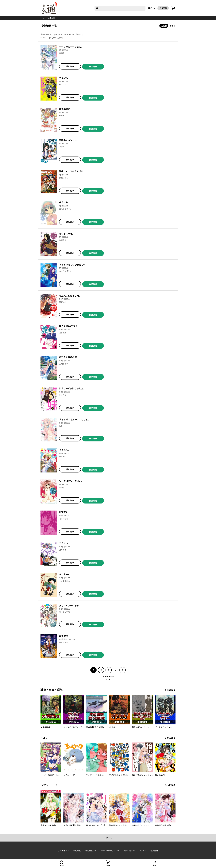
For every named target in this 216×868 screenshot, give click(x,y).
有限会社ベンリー (68, 140)
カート (108, 865)
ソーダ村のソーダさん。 (71, 481)
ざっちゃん (65, 574)
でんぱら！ (65, 78)
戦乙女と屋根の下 (68, 357)
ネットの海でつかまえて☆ (72, 265)
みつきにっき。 (67, 234)
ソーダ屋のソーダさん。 (71, 47)
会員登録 (163, 8)
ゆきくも (64, 202)
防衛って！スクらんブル (71, 171)
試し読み (70, 66)
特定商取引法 (91, 851)
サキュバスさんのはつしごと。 (75, 420)
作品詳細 (93, 67)
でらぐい (64, 543)
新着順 (173, 26)
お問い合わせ (129, 851)
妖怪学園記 (65, 109)
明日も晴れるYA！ (68, 326)
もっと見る (170, 690)
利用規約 (77, 851)
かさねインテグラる (69, 606)
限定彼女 (64, 512)
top (42, 18)
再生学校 (64, 636)
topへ (108, 838)
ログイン (152, 8)
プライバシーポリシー (110, 851)
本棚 (154, 865)
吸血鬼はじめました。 (70, 296)
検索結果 (51, 18)
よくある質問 (64, 851)
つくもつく (65, 450)
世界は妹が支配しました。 (72, 388)
